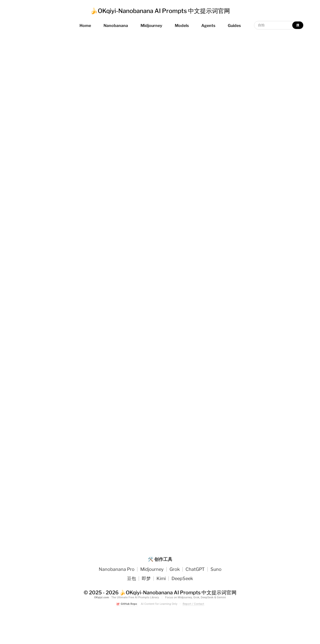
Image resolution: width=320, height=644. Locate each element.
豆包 (131, 578)
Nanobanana (116, 26)
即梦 (146, 578)
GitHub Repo (127, 604)
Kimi (161, 578)
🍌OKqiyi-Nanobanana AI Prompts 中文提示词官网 (160, 11)
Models (182, 26)
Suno (216, 569)
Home (85, 26)
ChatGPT (195, 569)
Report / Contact (193, 604)
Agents (208, 26)
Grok (175, 569)
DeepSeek (182, 578)
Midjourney (151, 26)
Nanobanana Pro (117, 569)
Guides (234, 26)
